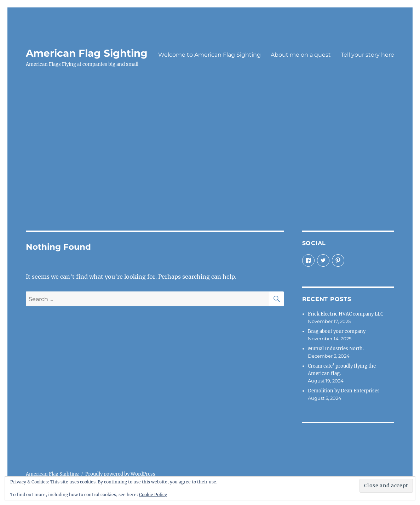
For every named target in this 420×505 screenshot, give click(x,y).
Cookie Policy (153, 495)
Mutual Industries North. (336, 349)
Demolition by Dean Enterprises (344, 391)
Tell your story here (367, 55)
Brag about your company (337, 331)
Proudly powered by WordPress (120, 474)
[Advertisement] (211, 160)
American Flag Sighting (87, 53)
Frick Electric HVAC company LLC (346, 314)
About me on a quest (301, 55)
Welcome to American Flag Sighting (209, 55)
